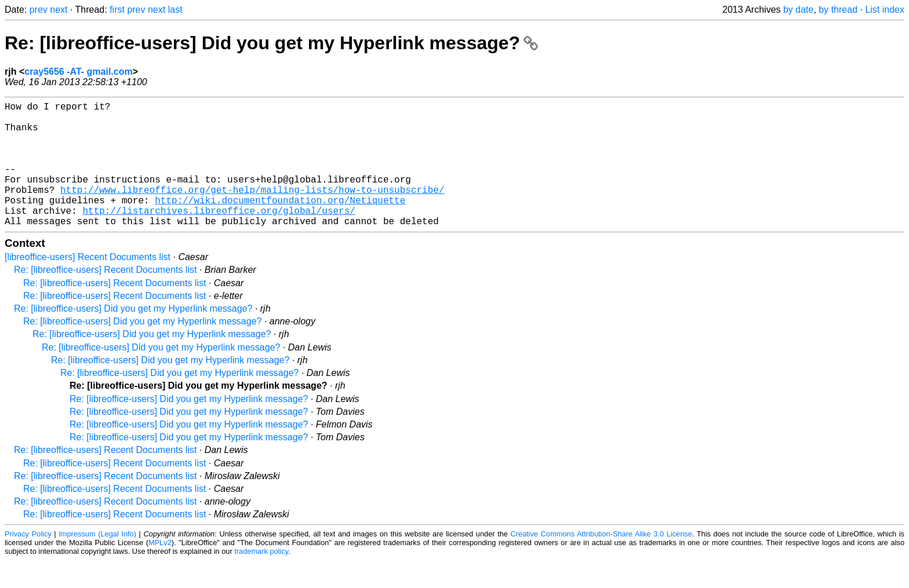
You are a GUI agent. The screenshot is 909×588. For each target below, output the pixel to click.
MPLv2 (160, 570)
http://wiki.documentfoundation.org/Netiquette (280, 223)
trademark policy (261, 579)
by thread (838, 10)
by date (798, 10)
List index (885, 10)
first (117, 10)
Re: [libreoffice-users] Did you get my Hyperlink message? (271, 43)
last (175, 10)
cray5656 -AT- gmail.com (78, 72)
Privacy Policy (28, 562)
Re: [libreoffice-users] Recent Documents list (105, 297)
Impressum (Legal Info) (97, 562)
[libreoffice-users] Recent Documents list (88, 285)
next (59, 10)
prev (39, 10)
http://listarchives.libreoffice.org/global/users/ (219, 236)
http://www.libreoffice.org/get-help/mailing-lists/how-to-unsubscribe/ (252, 210)
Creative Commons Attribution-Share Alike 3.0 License (601, 562)
